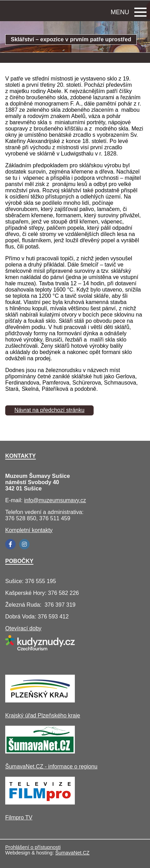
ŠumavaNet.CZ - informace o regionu (51, 766)
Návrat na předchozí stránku (50, 410)
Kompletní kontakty (29, 530)
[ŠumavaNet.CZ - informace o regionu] (40, 752)
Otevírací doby (23, 628)
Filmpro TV (19, 818)
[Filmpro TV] (40, 803)
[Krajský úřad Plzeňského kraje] (40, 701)
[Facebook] (10, 544)
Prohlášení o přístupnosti (33, 847)
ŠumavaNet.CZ (72, 853)
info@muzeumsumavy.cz (55, 500)
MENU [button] (129, 12)
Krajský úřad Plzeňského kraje (43, 715)
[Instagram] (24, 544)
